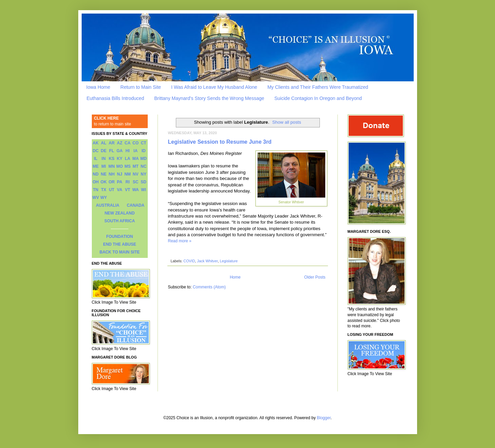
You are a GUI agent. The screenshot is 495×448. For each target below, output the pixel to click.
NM (128, 174)
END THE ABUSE (120, 244)
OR (111, 182)
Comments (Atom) (209, 287)
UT (111, 190)
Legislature (229, 261)
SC (136, 182)
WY (104, 198)
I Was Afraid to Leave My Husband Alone (214, 87)
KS (112, 159)
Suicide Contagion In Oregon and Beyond (318, 98)
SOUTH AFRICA (120, 221)
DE (104, 151)
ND (96, 174)
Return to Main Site (141, 87)
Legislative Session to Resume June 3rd (220, 142)
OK (104, 182)
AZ (120, 143)
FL (112, 151)
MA (136, 159)
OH (96, 182)
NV (136, 174)
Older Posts (315, 277)
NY (143, 174)
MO (119, 166)
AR (112, 143)
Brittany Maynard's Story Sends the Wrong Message (209, 98)
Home (235, 277)
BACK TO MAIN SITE (120, 252)
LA (128, 159)
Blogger (324, 418)
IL (96, 159)
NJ (119, 174)
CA (128, 143)
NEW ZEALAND (120, 213)
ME (96, 166)
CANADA (136, 205)
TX (104, 190)
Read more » (180, 241)
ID (144, 151)
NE (104, 174)
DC (96, 151)
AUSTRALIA (108, 205)
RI (128, 182)
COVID (189, 261)
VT (128, 190)
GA (120, 151)
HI (128, 151)
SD (143, 182)
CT (144, 143)
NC (143, 166)
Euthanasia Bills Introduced (116, 98)
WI (143, 190)
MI (104, 166)
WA (135, 190)
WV (96, 198)
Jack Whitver (208, 261)
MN (112, 166)
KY (120, 159)
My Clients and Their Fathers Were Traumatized (318, 87)
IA (136, 151)
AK (96, 143)
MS (128, 166)
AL (104, 143)
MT (135, 166)
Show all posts (287, 122)
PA (120, 182)
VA (120, 190)
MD (143, 159)
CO (136, 143)
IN (104, 159)
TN (96, 190)
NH (112, 174)
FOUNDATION (119, 237)
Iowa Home (98, 87)
